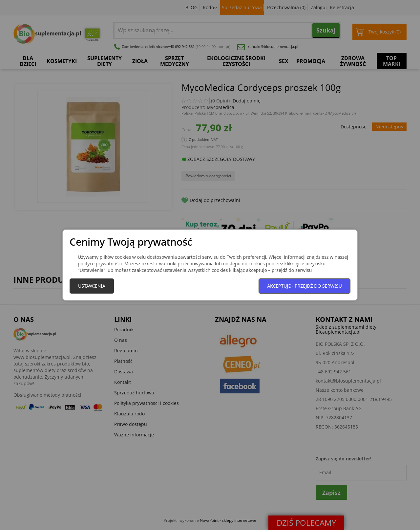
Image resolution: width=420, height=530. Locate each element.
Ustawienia (92, 286)
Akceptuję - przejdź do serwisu (304, 286)
